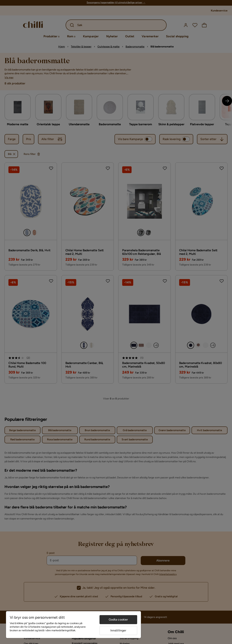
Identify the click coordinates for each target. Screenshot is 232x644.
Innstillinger (118, 630)
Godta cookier (118, 620)
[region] (73, 625)
